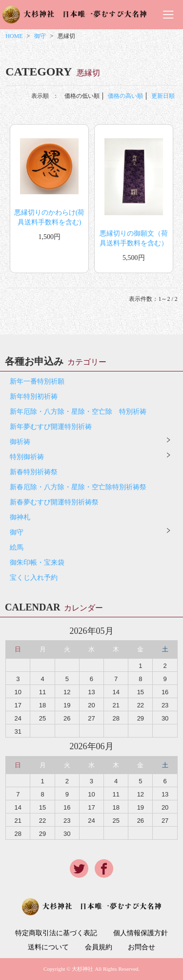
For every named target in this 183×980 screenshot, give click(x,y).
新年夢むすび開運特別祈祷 (51, 427)
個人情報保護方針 (141, 933)
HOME (14, 36)
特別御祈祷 (27, 457)
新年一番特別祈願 (37, 381)
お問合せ (142, 947)
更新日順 (163, 96)
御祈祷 (20, 442)
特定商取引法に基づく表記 (56, 933)
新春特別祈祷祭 (34, 472)
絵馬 (17, 547)
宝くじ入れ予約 (34, 578)
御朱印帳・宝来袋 (37, 563)
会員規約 (99, 947)
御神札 (20, 517)
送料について (48, 947)
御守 (40, 36)
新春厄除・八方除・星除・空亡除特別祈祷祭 (78, 487)
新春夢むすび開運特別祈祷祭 (54, 502)
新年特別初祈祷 (34, 397)
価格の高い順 (125, 96)
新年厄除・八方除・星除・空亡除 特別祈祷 (78, 412)
